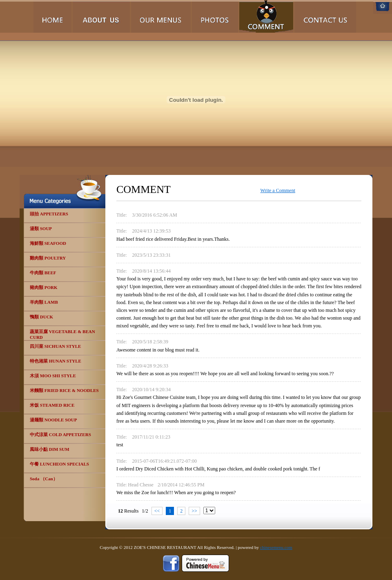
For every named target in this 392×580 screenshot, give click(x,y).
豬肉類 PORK (44, 287)
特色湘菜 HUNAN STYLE (56, 361)
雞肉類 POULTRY (48, 258)
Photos (215, 16)
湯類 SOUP (41, 228)
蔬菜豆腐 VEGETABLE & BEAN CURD (62, 334)
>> (194, 511)
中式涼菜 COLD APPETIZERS (60, 434)
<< (157, 511)
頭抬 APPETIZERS (49, 214)
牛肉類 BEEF (43, 273)
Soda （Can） (44, 479)
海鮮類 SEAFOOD (48, 243)
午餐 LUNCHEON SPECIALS (59, 464)
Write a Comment (278, 190)
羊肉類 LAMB (44, 302)
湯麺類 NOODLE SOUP (53, 420)
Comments (266, 16)
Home (52, 16)
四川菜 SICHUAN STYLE (55, 346)
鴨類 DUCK (41, 317)
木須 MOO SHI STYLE (53, 376)
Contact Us (325, 16)
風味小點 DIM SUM (50, 449)
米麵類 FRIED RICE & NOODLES (64, 390)
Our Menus (161, 16)
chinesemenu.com (276, 547)
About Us (101, 16)
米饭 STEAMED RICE (52, 405)
